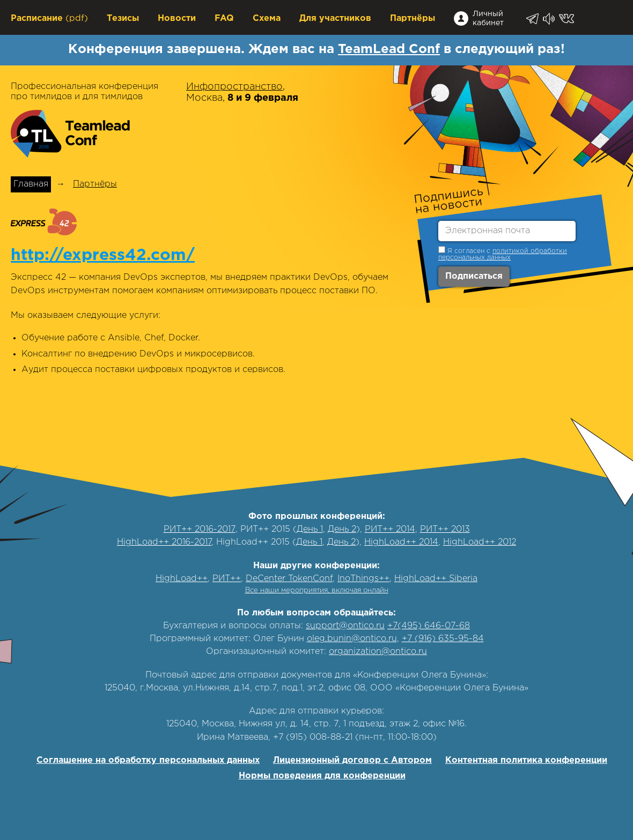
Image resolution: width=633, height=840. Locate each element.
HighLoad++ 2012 (480, 542)
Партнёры (413, 18)
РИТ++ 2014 (390, 529)
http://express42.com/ (103, 255)
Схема (267, 18)
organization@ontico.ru (378, 652)
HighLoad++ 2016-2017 (164, 542)
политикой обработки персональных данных (503, 254)
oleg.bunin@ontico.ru (352, 639)
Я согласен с (503, 253)
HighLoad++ (182, 579)
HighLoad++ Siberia (436, 579)
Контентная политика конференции (526, 760)
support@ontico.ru (345, 626)
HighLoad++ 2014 (401, 542)
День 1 (310, 529)
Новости (177, 18)
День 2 (342, 529)
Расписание (37, 18)
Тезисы (123, 18)
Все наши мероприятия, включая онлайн (317, 590)
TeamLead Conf (389, 49)
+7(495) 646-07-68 (429, 626)
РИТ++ (227, 579)
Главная (31, 184)
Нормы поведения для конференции (322, 776)
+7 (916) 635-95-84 (443, 639)
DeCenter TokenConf (289, 579)
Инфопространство (234, 87)
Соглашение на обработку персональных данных (148, 760)
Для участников (335, 18)
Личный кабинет (488, 18)
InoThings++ (363, 579)
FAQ (224, 18)
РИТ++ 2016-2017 (200, 529)
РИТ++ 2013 (445, 529)
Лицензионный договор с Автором (352, 760)
